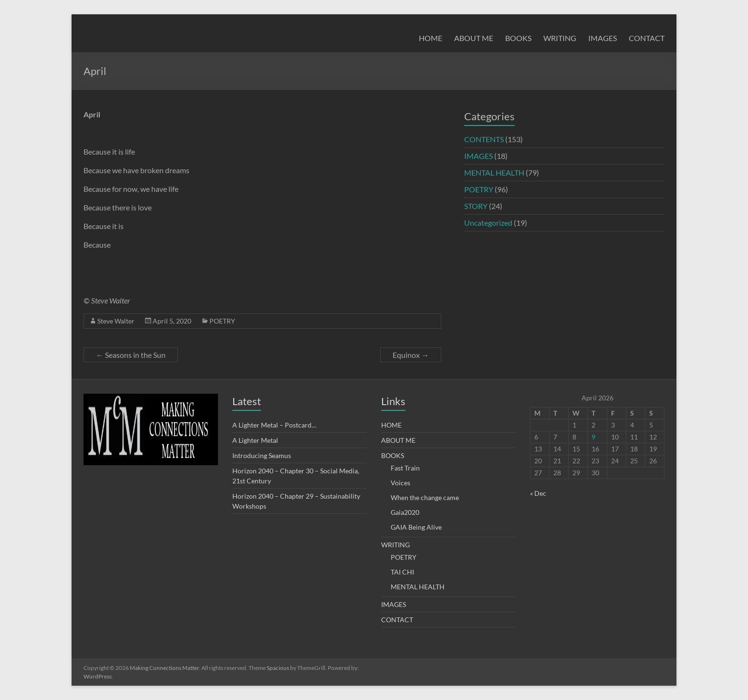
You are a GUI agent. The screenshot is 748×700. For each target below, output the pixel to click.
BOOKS (518, 38)
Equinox (411, 355)
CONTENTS (484, 139)
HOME (431, 38)
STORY (476, 206)
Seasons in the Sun (131, 355)
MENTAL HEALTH (494, 172)
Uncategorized (488, 223)
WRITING (560, 38)
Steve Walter (116, 321)
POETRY (222, 321)
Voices (400, 483)
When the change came (425, 497)
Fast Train (405, 468)
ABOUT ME (474, 38)
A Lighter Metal (255, 440)
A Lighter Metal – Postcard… (274, 425)
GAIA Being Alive (416, 527)
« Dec (538, 493)
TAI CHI (402, 572)
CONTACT (647, 38)
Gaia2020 (405, 512)
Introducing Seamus (262, 455)
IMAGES (603, 38)
